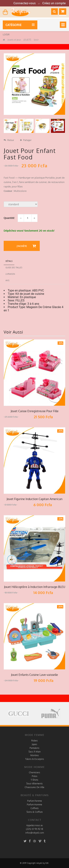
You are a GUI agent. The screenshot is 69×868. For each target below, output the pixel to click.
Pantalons (34, 748)
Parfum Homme (34, 805)
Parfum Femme (35, 801)
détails (9, 261)
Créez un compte (54, 3)
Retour (9, 140)
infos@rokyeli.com (35, 833)
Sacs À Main (35, 752)
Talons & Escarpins (35, 759)
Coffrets (35, 808)
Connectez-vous (25, 3)
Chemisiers (34, 772)
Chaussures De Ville (34, 787)
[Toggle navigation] (63, 25)
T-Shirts (34, 780)
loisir (36, 40)
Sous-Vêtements (34, 784)
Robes (34, 741)
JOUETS (27, 40)
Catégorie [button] (14, 25)
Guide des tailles (14, 268)
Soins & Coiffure (35, 812)
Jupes (34, 744)
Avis (7, 280)
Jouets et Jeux (14, 40)
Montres (35, 755)
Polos (35, 776)
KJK (47, 863)
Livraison (10, 274)
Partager (26, 140)
